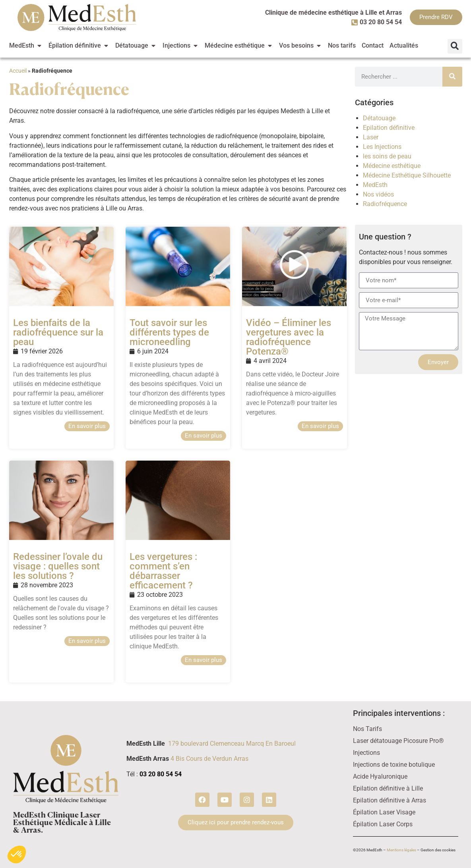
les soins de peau (387, 156)
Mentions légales (401, 850)
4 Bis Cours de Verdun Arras (209, 759)
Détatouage (379, 118)
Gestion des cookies (438, 850)
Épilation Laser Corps (383, 824)
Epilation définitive (389, 128)
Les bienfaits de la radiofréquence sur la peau (58, 332)
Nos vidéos (378, 194)
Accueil (18, 71)
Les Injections (382, 147)
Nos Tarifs (367, 729)
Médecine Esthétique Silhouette (407, 175)
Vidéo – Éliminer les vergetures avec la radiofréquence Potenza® (289, 337)
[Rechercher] (452, 77)
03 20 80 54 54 (161, 774)
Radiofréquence (385, 204)
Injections (366, 753)
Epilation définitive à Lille (388, 788)
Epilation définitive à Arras (390, 800)
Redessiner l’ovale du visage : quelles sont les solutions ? (58, 566)
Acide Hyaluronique (380, 776)
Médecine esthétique (392, 166)
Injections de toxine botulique (394, 765)
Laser (371, 137)
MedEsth (375, 185)
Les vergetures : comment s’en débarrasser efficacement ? (163, 571)
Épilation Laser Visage (384, 812)
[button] (455, 46)
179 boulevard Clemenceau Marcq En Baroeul (232, 744)
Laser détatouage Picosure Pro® (398, 741)
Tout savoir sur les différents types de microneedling (169, 332)
